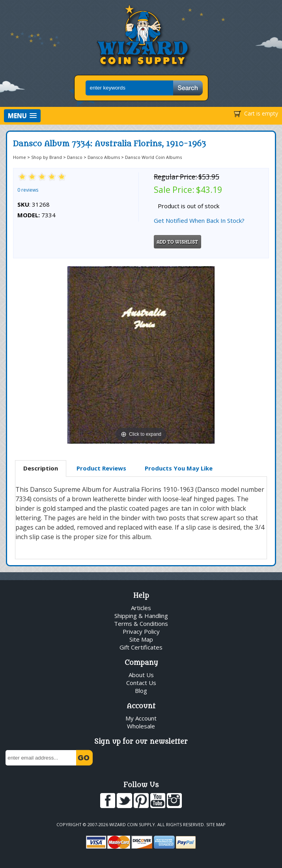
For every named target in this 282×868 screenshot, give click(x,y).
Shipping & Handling (141, 616)
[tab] (41, 469)
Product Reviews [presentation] (101, 468)
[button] (22, 116)
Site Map (141, 639)
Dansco (75, 157)
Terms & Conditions (141, 623)
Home (20, 157)
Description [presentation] (41, 468)
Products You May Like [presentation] (179, 468)
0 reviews (28, 190)
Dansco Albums (104, 157)
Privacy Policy (141, 631)
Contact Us (141, 683)
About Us (141, 675)
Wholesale (141, 726)
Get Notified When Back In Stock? (199, 220)
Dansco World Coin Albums (153, 157)
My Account (141, 718)
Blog (141, 691)
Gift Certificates (141, 647)
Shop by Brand (47, 157)
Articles (141, 608)
